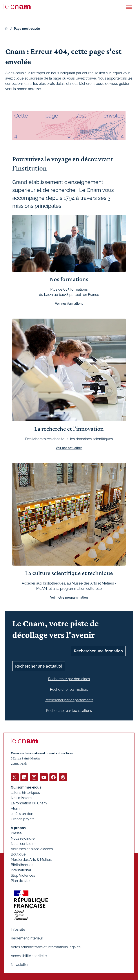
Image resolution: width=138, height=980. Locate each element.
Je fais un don (22, 814)
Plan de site (20, 881)
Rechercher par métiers (69, 689)
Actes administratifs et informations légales (46, 947)
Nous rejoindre (23, 838)
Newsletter (20, 965)
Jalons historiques (25, 793)
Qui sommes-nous (26, 787)
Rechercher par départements (69, 700)
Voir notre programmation (69, 597)
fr (6, 29)
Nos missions (21, 798)
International (21, 870)
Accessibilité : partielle (29, 956)
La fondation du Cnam (29, 803)
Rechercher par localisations (69, 710)
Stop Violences (23, 875)
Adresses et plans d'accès (32, 849)
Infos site (18, 929)
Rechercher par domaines (69, 679)
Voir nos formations (69, 303)
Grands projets (23, 819)
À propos (18, 828)
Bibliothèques (22, 865)
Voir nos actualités (69, 448)
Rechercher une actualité (39, 666)
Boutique (18, 854)
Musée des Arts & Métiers (31, 860)
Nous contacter (23, 844)
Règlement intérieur (27, 938)
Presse (16, 833)
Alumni (16, 808)
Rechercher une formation (98, 651)
